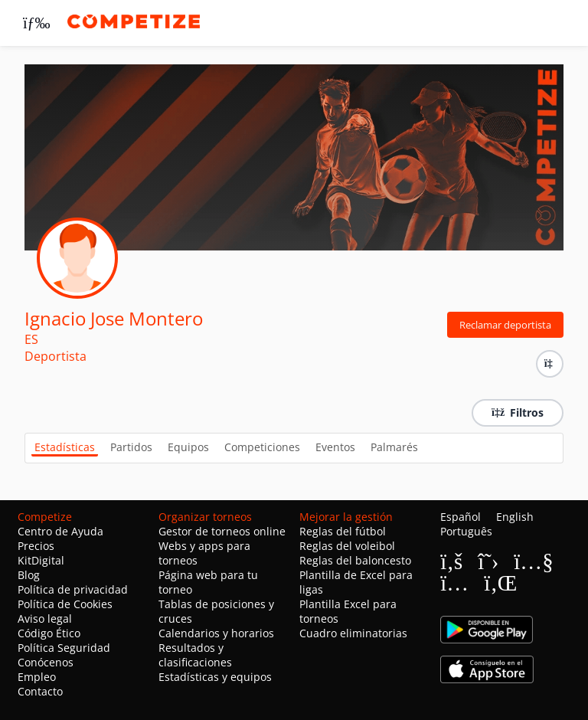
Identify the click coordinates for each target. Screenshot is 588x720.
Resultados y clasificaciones (195, 655)
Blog (29, 575)
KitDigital (41, 560)
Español (461, 517)
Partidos (131, 447)
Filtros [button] (518, 412)
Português (466, 531)
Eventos (335, 447)
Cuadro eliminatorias (353, 633)
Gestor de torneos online (222, 531)
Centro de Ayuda (60, 531)
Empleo (37, 677)
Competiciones (262, 447)
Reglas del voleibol (347, 546)
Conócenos (46, 662)
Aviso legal (45, 619)
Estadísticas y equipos (215, 677)
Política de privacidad (73, 589)
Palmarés (394, 447)
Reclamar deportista (505, 325)
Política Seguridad (64, 648)
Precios (36, 546)
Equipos (188, 447)
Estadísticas (65, 447)
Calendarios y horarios (216, 633)
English (515, 517)
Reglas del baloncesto (355, 560)
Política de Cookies (65, 604)
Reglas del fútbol (343, 531)
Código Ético (49, 633)
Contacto (40, 691)
